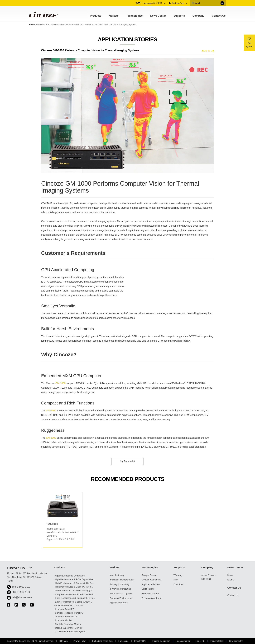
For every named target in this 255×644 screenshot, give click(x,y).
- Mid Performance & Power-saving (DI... (74, 591)
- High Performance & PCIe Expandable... (74, 579)
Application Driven (151, 584)
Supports (179, 16)
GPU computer (236, 641)
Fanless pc (123, 641)
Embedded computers (102, 641)
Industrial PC (140, 641)
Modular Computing (151, 580)
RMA (176, 580)
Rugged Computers (161, 641)
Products (96, 16)
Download (179, 584)
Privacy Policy (80, 641)
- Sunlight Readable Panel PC (69, 613)
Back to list (128, 461)
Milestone (206, 579)
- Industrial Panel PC (64, 609)
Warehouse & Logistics (121, 593)
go (222, 3)
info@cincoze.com (22, 597)
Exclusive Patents (150, 593)
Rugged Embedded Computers (69, 576)
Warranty (178, 575)
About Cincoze (209, 575)
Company (198, 16)
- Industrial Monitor (63, 620)
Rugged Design (149, 575)
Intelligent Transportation (122, 580)
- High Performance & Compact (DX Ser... (74, 583)
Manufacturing (117, 575)
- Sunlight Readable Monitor (68, 624)
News (230, 575)
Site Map (63, 641)
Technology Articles (151, 598)
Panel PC (200, 641)
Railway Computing (119, 584)
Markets (114, 16)
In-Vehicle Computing (120, 589)
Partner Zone (180, 3)
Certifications (148, 589)
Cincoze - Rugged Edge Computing (43, 15)
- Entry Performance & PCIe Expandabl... (74, 594)
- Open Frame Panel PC (66, 617)
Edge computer (183, 641)
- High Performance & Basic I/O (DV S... (74, 587)
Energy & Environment (121, 598)
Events (231, 580)
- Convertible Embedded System (70, 631)
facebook (9, 605)
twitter (24, 605)
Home (32, 25)
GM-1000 (60, 383)
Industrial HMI (217, 641)
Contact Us (219, 16)
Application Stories (56, 25)
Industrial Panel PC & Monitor (68, 605)
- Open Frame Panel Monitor (68, 628)
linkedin (16, 605)
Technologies (134, 16)
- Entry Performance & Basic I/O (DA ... (73, 602)
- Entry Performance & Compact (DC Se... (74, 598)
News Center (158, 16)
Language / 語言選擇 (154, 3)
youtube (32, 605)
